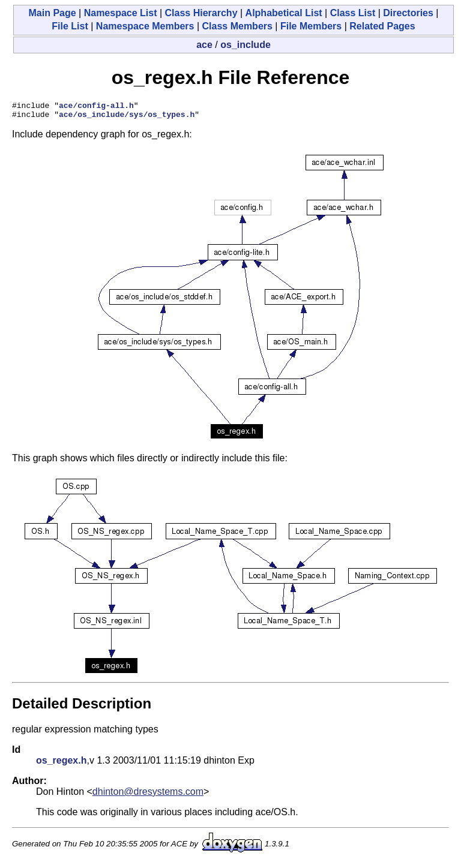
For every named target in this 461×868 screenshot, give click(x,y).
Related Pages (382, 26)
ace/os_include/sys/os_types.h (127, 118)
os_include (246, 45)
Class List (353, 13)
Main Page (52, 13)
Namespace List (121, 13)
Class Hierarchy (201, 13)
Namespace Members (145, 26)
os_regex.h (61, 764)
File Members (311, 26)
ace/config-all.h (96, 107)
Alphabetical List (284, 13)
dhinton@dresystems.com (148, 795)
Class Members (237, 26)
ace (204, 45)
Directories (408, 13)
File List (70, 26)
